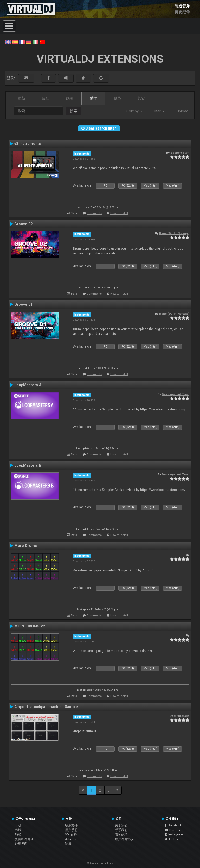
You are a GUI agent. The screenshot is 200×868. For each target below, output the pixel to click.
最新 (22, 98)
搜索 (74, 111)
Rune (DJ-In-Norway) (174, 233)
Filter (159, 111)
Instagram (174, 834)
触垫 (117, 98)
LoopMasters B (28, 465)
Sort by (134, 111)
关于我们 (121, 825)
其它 (141, 98)
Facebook (173, 825)
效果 (69, 98)
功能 (18, 834)
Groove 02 (23, 224)
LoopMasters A (28, 385)
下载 (18, 825)
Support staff (180, 153)
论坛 (68, 844)
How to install (119, 213)
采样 (93, 98)
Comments (94, 213)
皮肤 (46, 98)
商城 (18, 830)
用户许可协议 (124, 839)
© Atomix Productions (100, 863)
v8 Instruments (28, 144)
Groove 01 (23, 304)
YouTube (173, 830)
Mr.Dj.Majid (182, 716)
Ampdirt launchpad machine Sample (46, 707)
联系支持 (71, 825)
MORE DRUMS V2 (30, 626)
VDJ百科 (71, 834)
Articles (70, 839)
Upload (182, 111)
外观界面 (21, 844)
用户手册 (71, 830)
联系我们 (121, 830)
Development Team (176, 394)
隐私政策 (121, 834)
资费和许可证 (24, 839)
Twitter (172, 839)
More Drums (26, 546)
